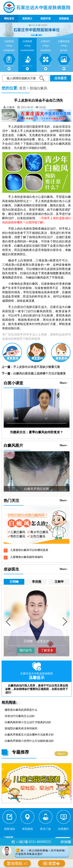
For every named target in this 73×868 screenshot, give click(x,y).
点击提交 (61, 78)
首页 (23, 88)
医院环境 (46, 19)
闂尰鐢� (51, 863)
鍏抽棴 (66, 842)
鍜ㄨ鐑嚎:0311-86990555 (31, 842)
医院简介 (27, 19)
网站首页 (9, 19)
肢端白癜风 (39, 88)
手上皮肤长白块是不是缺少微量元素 (37, 367)
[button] (33, 35)
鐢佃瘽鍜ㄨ (17, 863)
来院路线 (64, 19)
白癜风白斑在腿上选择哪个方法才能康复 (40, 373)
